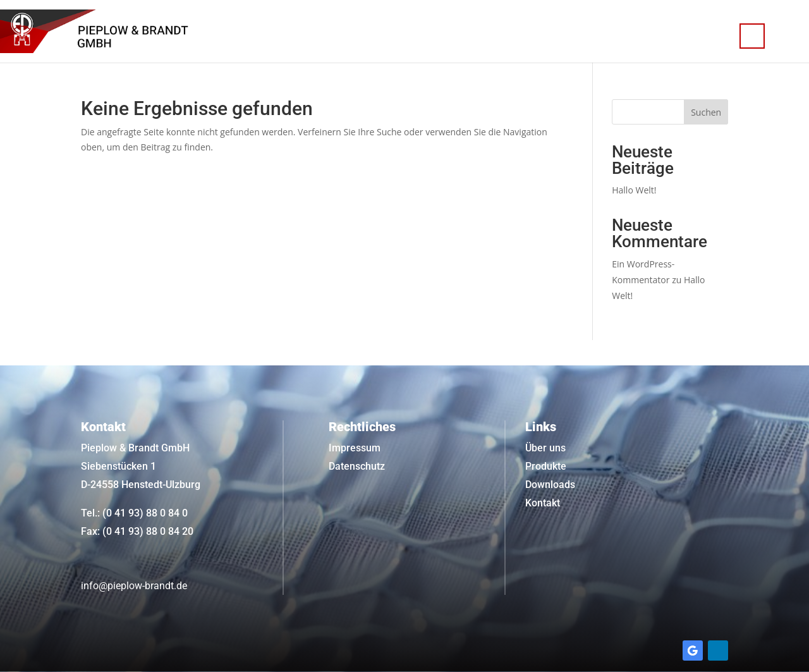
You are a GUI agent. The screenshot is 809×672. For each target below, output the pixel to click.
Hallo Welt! (634, 190)
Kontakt (543, 503)
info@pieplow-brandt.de (134, 586)
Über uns (545, 448)
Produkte (546, 466)
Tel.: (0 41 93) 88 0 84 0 (134, 513)
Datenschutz (357, 466)
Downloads (550, 485)
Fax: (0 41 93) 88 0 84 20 (137, 531)
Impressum (355, 448)
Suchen (706, 112)
